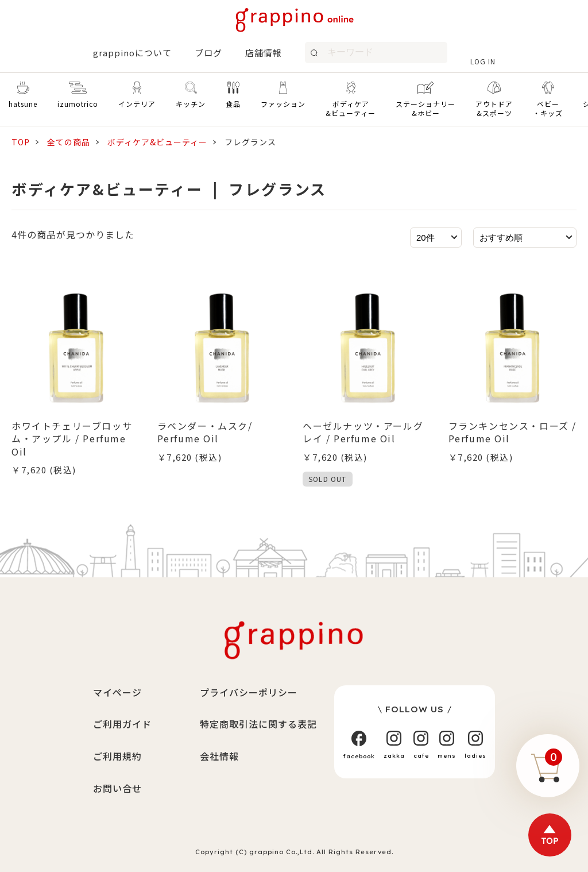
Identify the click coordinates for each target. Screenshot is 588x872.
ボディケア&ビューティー (157, 142)
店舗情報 (264, 53)
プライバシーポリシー (249, 692)
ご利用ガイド (122, 724)
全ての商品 (69, 142)
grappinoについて (132, 53)
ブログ (208, 53)
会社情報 (219, 756)
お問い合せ (117, 788)
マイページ (117, 692)
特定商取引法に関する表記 (258, 724)
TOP (21, 142)
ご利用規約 (117, 756)
